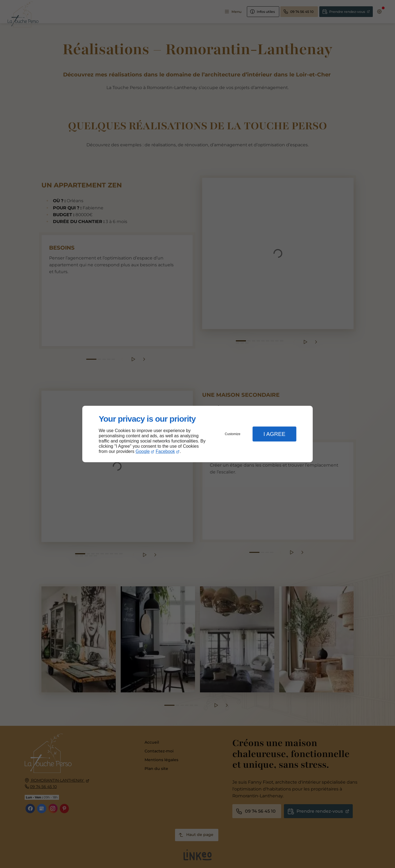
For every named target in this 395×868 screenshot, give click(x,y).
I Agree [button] (274, 434)
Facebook (165, 451)
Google (143, 451)
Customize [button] (233, 434)
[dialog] (198, 434)
